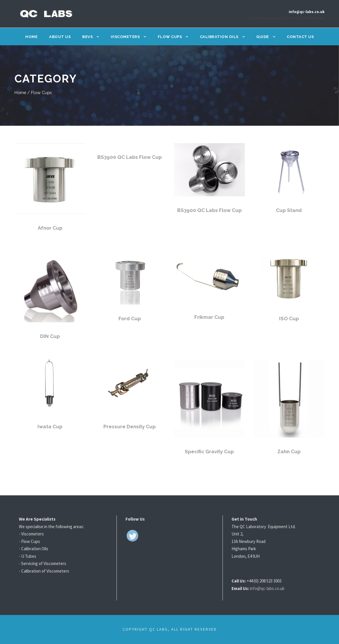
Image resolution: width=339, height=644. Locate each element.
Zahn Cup (289, 451)
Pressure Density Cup (130, 426)
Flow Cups (170, 37)
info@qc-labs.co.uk (271, 588)
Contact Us (299, 37)
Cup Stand (289, 210)
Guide (262, 37)
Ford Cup (130, 318)
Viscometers (126, 37)
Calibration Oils (219, 37)
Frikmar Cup (209, 317)
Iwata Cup (50, 426)
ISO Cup (289, 318)
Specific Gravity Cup (209, 451)
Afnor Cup (50, 228)
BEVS (88, 37)
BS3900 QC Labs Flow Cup (130, 157)
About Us (61, 37)
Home (33, 37)
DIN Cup (50, 336)
